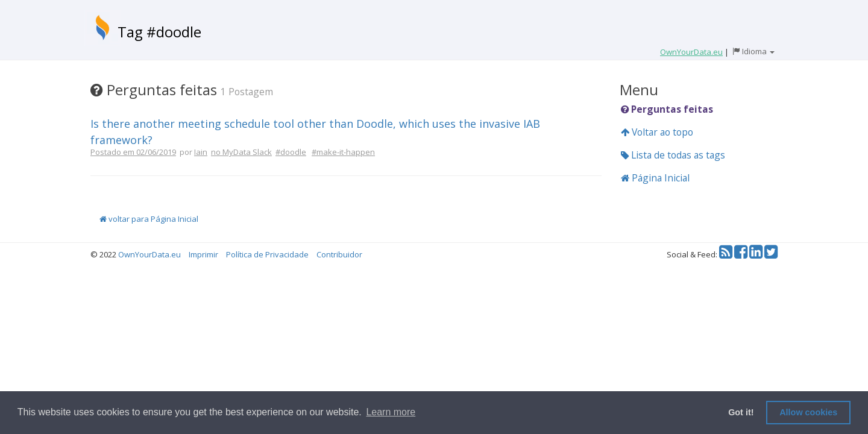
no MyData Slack (241, 152)
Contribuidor (339, 254)
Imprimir (203, 254)
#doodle (291, 152)
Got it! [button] (741, 412)
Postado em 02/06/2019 (133, 152)
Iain (201, 152)
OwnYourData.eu (149, 254)
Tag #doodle (159, 32)
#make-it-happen (343, 152)
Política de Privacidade (267, 254)
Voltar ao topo (657, 132)
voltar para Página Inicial (149, 219)
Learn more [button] (391, 412)
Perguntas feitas (667, 109)
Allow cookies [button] (808, 412)
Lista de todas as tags (673, 155)
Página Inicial (655, 178)
